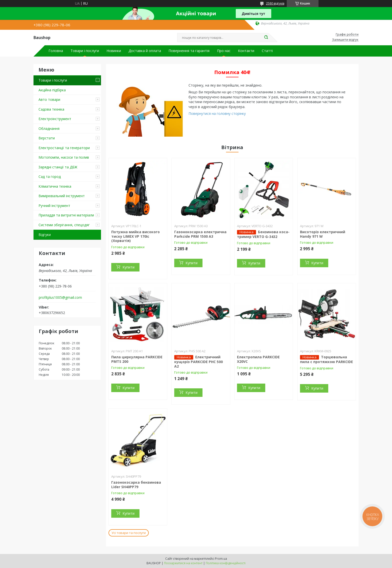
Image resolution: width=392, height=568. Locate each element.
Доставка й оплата (145, 51)
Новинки (114, 51)
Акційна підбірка (52, 90)
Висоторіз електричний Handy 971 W (323, 234)
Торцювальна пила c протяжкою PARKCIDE (326, 359)
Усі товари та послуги (129, 533)
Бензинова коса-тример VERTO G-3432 (263, 234)
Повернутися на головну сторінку (217, 113)
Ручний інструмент (54, 206)
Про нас (224, 51)
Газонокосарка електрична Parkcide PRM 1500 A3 (200, 234)
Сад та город (50, 177)
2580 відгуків (275, 3)
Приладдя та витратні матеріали (66, 215)
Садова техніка (51, 109)
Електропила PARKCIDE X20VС (258, 359)
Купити (128, 267)
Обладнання (49, 128)
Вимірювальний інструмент (62, 196)
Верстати (47, 138)
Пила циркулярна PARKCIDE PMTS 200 (137, 359)
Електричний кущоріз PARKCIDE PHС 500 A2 (198, 362)
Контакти (246, 51)
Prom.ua (221, 559)
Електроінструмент (55, 119)
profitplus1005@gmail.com (60, 298)
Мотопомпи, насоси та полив (64, 157)
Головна (56, 51)
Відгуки (45, 235)
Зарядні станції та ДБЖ (58, 167)
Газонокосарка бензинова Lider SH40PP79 (136, 485)
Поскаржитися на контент (183, 563)
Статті (267, 51)
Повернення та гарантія (189, 51)
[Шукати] (266, 38)
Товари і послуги (85, 51)
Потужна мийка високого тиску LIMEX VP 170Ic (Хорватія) (135, 236)
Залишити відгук (345, 40)
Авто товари (49, 99)
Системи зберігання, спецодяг (64, 225)
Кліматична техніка (55, 186)
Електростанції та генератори (64, 148)
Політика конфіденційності (226, 563)
